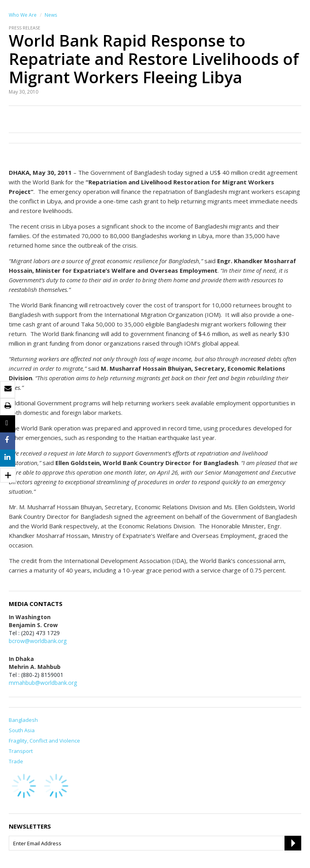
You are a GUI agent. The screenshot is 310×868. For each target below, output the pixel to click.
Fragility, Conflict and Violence (44, 741)
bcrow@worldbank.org (38, 641)
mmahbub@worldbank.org (43, 683)
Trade (16, 761)
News (51, 15)
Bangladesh (23, 720)
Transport (21, 751)
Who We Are (23, 15)
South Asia (22, 730)
